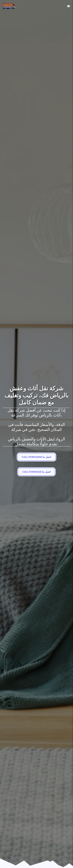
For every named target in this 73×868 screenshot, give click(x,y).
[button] (69, 6)
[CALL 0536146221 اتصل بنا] (36, 472)
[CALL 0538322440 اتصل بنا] (36, 457)
